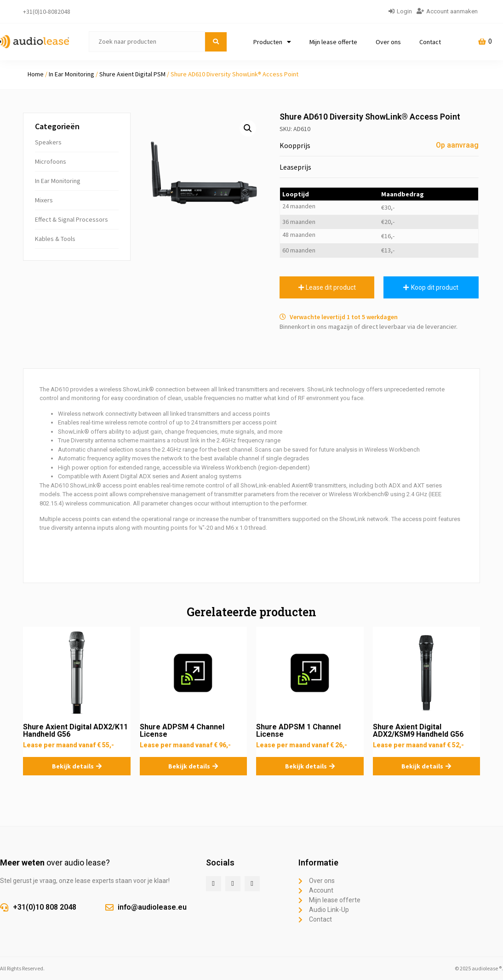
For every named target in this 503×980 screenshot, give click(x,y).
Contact (430, 42)
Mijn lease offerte (333, 42)
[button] (248, 128)
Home (36, 74)
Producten (272, 42)
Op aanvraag (457, 145)
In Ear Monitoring (71, 74)
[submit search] (216, 42)
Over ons (388, 42)
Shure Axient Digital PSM (132, 74)
